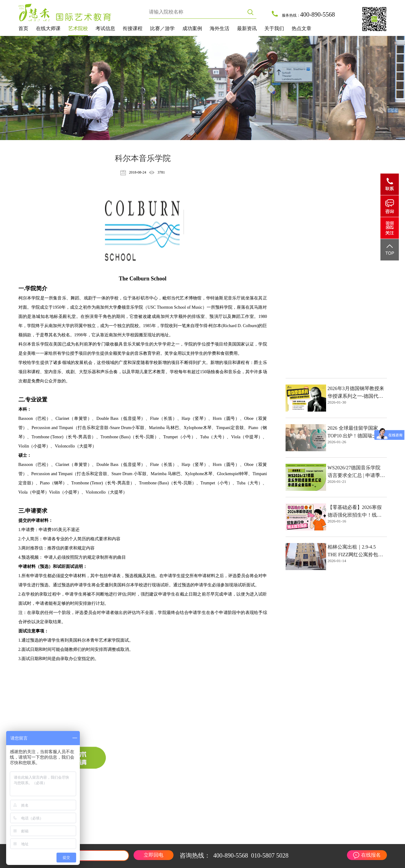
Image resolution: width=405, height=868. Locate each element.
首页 (23, 28)
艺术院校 (78, 28)
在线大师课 (48, 28)
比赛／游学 (162, 28)
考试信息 (105, 28)
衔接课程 (133, 28)
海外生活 (220, 28)
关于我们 (274, 28)
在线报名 (371, 855)
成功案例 (192, 28)
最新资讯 (247, 28)
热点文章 (302, 28)
